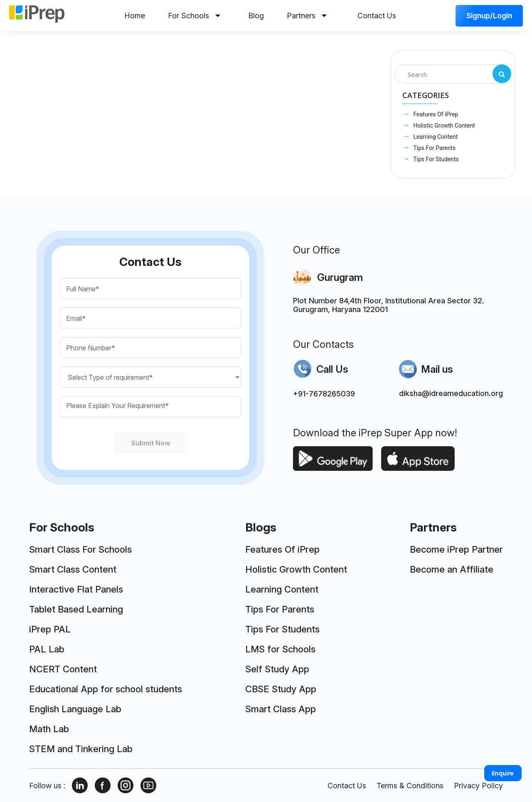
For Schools (194, 16)
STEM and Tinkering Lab (81, 749)
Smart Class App (281, 709)
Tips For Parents (434, 148)
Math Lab (49, 729)
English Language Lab (75, 709)
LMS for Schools (280, 649)
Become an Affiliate (452, 569)
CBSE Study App (281, 689)
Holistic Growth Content (443, 125)
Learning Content (435, 137)
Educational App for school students (106, 689)
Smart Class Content (73, 569)
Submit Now (151, 443)
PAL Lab (47, 649)
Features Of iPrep (435, 114)
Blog (256, 16)
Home (135, 16)
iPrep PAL (50, 629)
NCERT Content (63, 669)
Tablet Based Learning (76, 609)
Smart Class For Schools (80, 549)
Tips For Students (435, 159)
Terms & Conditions (410, 786)
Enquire (503, 773)
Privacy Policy (478, 786)
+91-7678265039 (324, 394)
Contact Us (377, 16)
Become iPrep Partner (456, 549)
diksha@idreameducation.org (451, 393)
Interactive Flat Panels (76, 589)
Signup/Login (489, 16)
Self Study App (277, 669)
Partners (307, 16)
